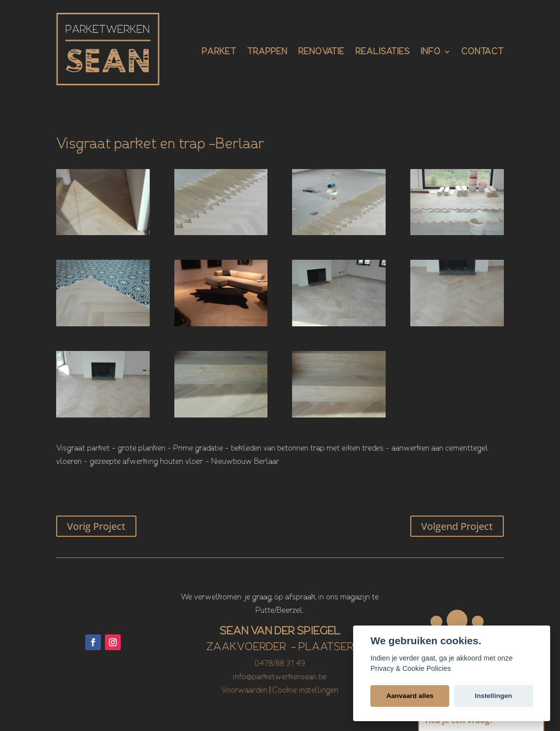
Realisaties (383, 52)
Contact (483, 52)
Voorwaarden (244, 691)
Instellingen (494, 696)
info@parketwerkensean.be (280, 677)
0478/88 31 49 (280, 664)
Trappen (267, 52)
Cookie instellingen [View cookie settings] (305, 691)
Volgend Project (457, 526)
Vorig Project (96, 526)
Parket (219, 52)
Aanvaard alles (410, 696)
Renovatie (322, 52)
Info (431, 52)
